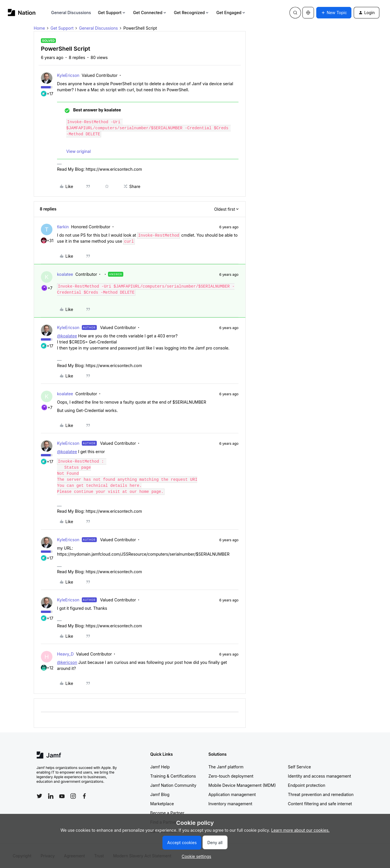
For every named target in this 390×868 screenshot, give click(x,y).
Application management (232, 794)
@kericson (67, 662)
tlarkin (63, 227)
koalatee (65, 274)
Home (39, 28)
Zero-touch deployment (231, 776)
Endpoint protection (307, 785)
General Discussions (71, 13)
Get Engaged (231, 13)
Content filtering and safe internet (320, 804)
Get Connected (150, 13)
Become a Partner (167, 813)
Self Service (300, 767)
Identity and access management (320, 776)
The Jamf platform (226, 767)
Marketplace (162, 804)
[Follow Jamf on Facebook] (84, 796)
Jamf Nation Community (173, 785)
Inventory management (230, 804)
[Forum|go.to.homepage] (22, 13)
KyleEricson (68, 75)
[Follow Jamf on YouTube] (62, 796)
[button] (334, 13)
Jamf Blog (160, 794)
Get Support (112, 13)
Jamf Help (160, 767)
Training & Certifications (173, 776)
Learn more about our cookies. (301, 830)
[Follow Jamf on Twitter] (39, 796)
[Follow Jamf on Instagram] (73, 796)
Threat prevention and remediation (321, 794)
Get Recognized (192, 13)
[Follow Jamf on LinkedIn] (51, 796)
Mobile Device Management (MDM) (242, 785)
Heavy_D (65, 654)
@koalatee (67, 336)
